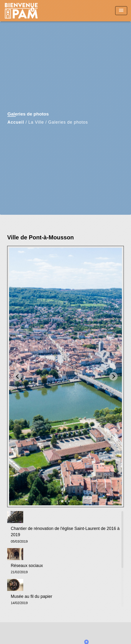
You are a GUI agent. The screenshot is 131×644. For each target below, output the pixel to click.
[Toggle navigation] (121, 11)
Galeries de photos (68, 122)
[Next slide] (113, 377)
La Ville (36, 122)
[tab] (62, 501)
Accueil (16, 122)
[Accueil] (22, 11)
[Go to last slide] (18, 377)
